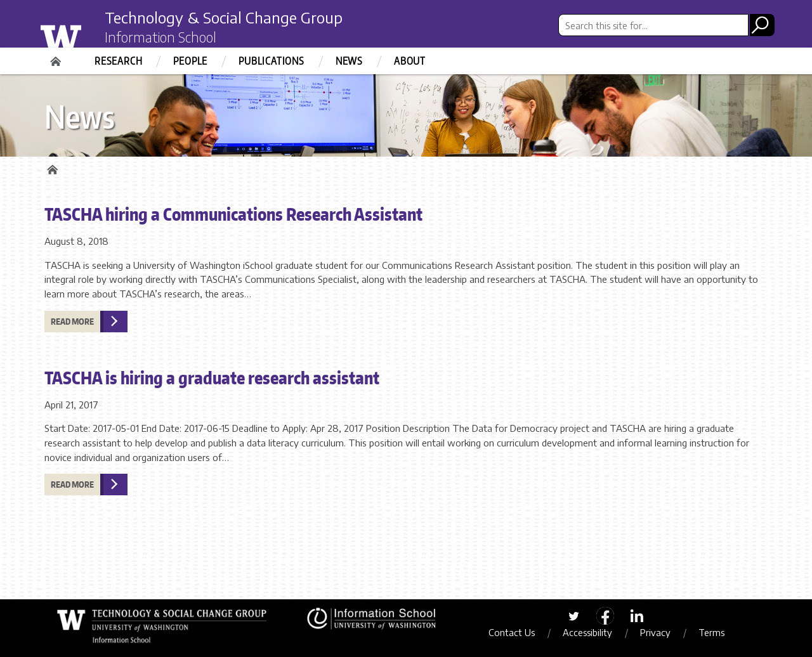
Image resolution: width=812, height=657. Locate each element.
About (410, 61)
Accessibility (587, 632)
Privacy (655, 632)
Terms (711, 632)
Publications (272, 61)
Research (118, 61)
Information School (160, 37)
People (190, 61)
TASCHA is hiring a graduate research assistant (212, 377)
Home (57, 57)
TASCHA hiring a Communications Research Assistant (233, 214)
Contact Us (512, 632)
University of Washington (87, 34)
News (349, 61)
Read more (72, 322)
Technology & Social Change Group (224, 17)
